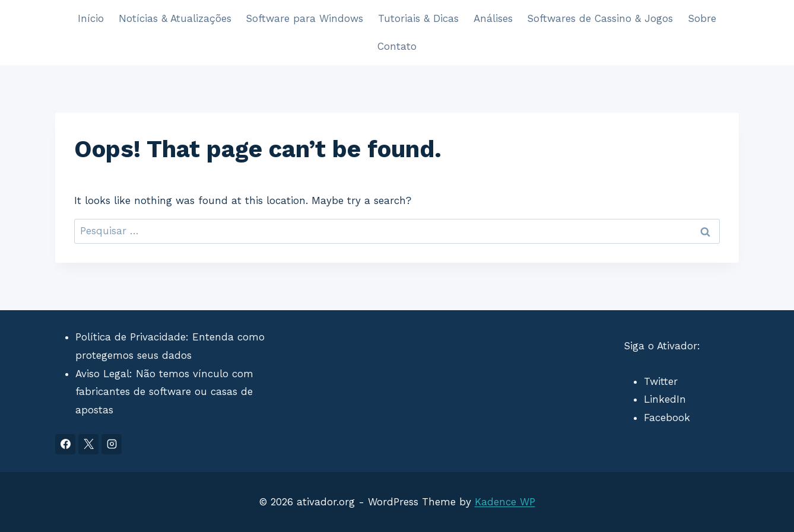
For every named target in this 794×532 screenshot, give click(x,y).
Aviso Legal (102, 374)
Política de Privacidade (131, 337)
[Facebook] (65, 444)
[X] (88, 444)
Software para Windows (304, 18)
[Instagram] (112, 444)
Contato (397, 46)
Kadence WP (505, 502)
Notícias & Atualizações (175, 18)
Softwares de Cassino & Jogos (600, 18)
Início (91, 18)
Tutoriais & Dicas (418, 18)
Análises (493, 18)
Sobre (702, 18)
